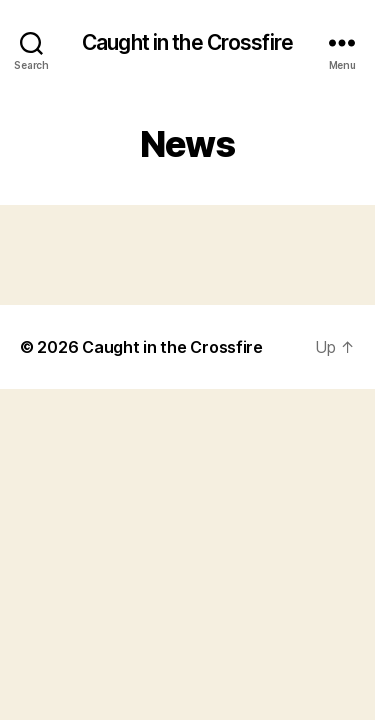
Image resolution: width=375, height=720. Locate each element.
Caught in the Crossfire (187, 42)
